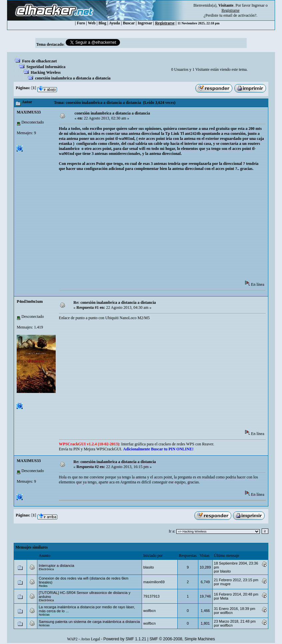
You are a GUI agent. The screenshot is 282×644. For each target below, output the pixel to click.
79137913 (151, 596)
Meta (224, 598)
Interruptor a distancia (56, 566)
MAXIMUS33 (29, 112)
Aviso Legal (90, 639)
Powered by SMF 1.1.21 (125, 639)
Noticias (44, 615)
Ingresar (258, 5)
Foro (81, 23)
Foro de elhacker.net (39, 61)
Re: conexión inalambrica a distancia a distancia (114, 302)
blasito (149, 567)
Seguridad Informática (46, 67)
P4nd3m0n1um (30, 301)
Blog (102, 23)
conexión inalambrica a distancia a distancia (73, 78)
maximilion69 (154, 582)
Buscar (129, 23)
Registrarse (165, 23)
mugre (225, 584)
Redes (43, 586)
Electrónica (46, 569)
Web (91, 23)
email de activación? (240, 15)
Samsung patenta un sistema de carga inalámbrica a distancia (89, 622)
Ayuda (114, 23)
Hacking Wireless (46, 72)
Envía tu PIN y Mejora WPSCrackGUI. (126, 449)
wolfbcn (149, 611)
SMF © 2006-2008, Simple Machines (182, 639)
